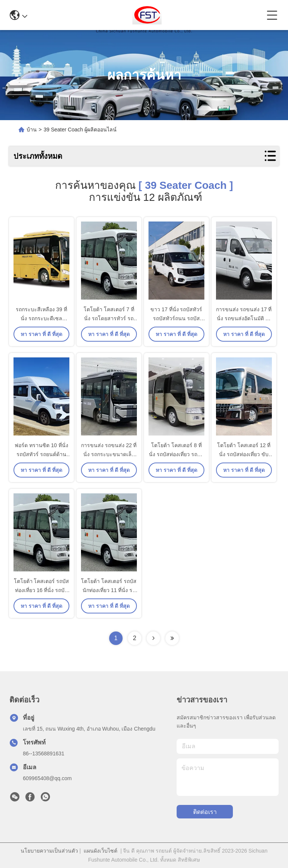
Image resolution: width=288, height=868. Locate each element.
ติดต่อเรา (205, 812)
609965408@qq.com (47, 778)
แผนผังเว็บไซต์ (100, 851)
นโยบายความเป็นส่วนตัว (49, 851)
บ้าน (32, 130)
